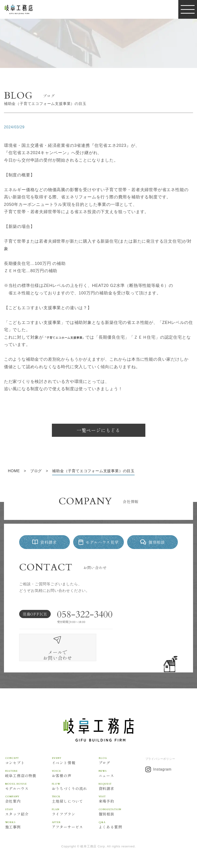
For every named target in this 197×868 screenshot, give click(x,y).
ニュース (122, 762)
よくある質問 (122, 814)
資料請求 (122, 775)
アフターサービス (75, 814)
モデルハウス (29, 775)
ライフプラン (75, 801)
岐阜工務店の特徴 (29, 762)
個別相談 (122, 801)
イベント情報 (75, 749)
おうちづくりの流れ (75, 775)
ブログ (122, 749)
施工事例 (29, 814)
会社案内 (29, 788)
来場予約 (122, 788)
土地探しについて (75, 788)
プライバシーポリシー (160, 748)
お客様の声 (75, 762)
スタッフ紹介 (29, 801)
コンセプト (29, 749)
